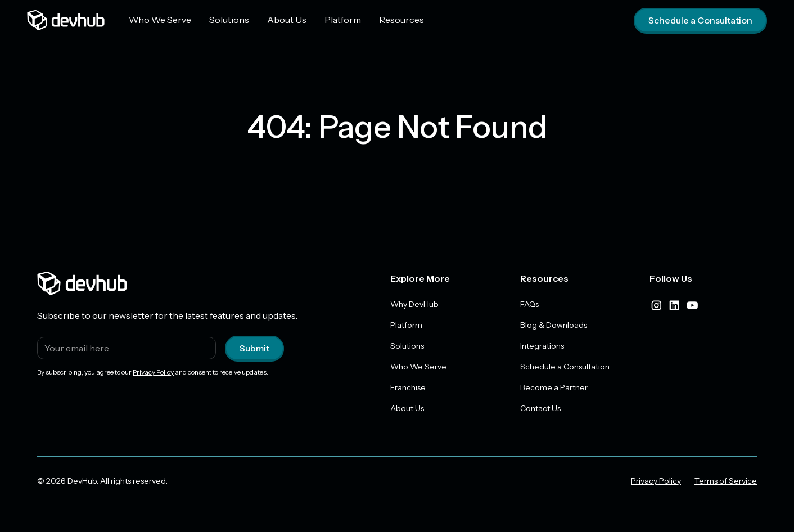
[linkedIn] (674, 305)
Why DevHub (414, 304)
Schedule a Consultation (700, 20)
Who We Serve (160, 20)
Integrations (542, 346)
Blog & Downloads (554, 325)
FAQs (529, 304)
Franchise (408, 387)
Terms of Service (726, 481)
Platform (343, 20)
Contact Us (540, 408)
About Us (287, 20)
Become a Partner (554, 387)
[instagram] (656, 305)
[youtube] (692, 305)
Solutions (229, 20)
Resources (401, 20)
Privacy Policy (153, 372)
